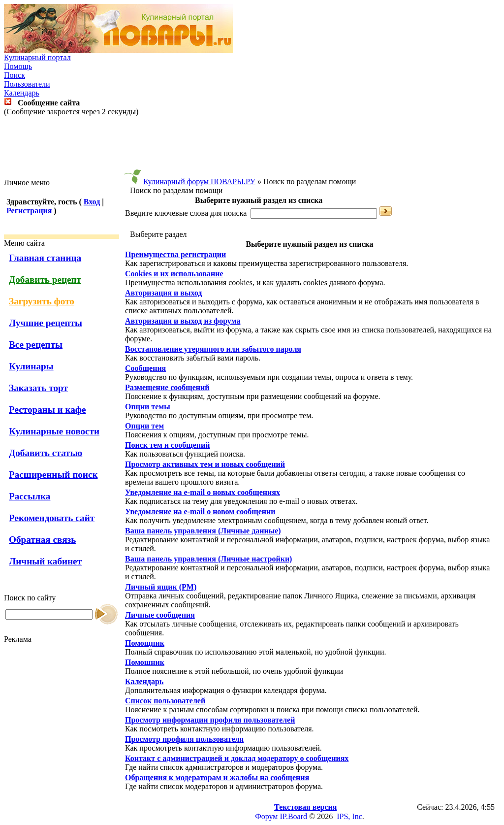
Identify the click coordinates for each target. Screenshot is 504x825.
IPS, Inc (349, 816)
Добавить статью (46, 453)
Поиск (15, 75)
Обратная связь (42, 540)
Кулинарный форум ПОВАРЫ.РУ (199, 181)
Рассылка (30, 496)
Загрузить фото (42, 301)
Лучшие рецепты (46, 323)
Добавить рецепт (45, 280)
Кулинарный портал (37, 57)
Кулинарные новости (54, 431)
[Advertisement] (252, 147)
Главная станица (45, 258)
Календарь (22, 93)
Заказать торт (38, 388)
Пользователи (27, 84)
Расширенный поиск (53, 475)
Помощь (18, 66)
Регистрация (29, 211)
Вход (92, 202)
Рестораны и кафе (47, 410)
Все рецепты (36, 345)
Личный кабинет (45, 561)
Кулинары (31, 366)
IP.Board (293, 816)
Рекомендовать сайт (52, 518)
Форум (266, 816)
